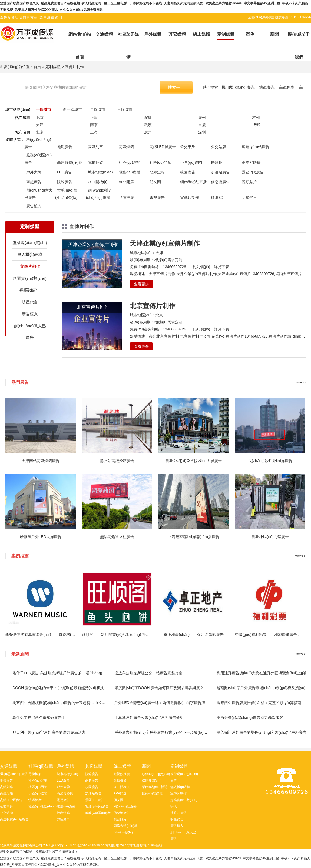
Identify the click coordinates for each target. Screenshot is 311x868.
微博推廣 (120, 780)
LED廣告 (64, 172)
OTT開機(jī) (98, 182)
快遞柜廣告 (37, 800)
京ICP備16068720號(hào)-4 (71, 845)
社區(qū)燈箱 (130, 162)
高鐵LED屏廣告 (163, 147)
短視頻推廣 (122, 774)
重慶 (202, 125)
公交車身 (188, 147)
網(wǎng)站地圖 (104, 845)
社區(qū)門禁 (161, 162)
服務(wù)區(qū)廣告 (38, 159)
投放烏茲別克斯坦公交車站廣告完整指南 (148, 673)
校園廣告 (188, 172)
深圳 (148, 118)
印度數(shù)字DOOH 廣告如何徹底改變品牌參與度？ (159, 688)
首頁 (37, 67)
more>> (300, 382)
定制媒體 (53, 67)
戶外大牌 (34, 172)
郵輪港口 (63, 819)
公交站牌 (219, 147)
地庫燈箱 (157, 172)
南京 (94, 125)
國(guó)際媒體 (152, 793)
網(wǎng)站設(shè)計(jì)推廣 (98, 194)
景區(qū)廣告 (253, 172)
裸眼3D (217, 198)
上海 (94, 118)
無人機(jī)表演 (30, 254)
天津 (40, 125)
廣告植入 (34, 206)
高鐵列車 (287, 87)
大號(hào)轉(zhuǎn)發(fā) (66, 194)
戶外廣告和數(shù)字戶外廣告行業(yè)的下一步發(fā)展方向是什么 (170, 732)
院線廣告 (65, 182)
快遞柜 (217, 162)
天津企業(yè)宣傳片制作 (165, 243)
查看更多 (141, 284)
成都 (256, 125)
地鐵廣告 (267, 87)
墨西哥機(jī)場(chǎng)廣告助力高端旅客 (250, 717)
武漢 (148, 125)
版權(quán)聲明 (151, 845)
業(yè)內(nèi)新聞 (155, 787)
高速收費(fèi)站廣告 (14, 819)
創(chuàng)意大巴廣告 (38, 194)
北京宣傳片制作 (153, 306)
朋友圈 (155, 182)
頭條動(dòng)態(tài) (156, 774)
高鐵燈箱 (126, 147)
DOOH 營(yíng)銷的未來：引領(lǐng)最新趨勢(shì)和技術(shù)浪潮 (68, 688)
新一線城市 (72, 109)
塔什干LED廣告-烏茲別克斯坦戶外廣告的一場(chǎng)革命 (61, 673)
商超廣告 (34, 182)
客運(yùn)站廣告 (256, 147)
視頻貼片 (249, 182)
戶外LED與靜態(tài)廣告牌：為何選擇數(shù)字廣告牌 (160, 703)
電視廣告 (157, 198)
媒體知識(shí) (152, 780)
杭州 (256, 118)
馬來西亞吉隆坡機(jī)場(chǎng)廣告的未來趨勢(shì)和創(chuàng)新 (68, 703)
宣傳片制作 (74, 67)
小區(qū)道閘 (191, 162)
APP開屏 (126, 182)
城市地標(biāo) (100, 172)
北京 (40, 118)
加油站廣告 (220, 172)
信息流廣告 (220, 182)
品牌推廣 (126, 198)
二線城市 (98, 109)
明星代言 (249, 198)
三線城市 (125, 109)
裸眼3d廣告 (30, 290)
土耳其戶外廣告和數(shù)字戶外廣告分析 (149, 717)
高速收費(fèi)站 (70, 162)
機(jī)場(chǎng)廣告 (238, 87)
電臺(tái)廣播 (130, 172)
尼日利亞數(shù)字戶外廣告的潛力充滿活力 (49, 732)
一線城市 (44, 109)
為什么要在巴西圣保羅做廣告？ (39, 717)
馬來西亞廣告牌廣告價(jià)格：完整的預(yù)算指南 (259, 703)
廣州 (202, 118)
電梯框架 (95, 162)
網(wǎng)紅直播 (193, 182)
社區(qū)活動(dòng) (42, 806)
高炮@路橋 (251, 162)
